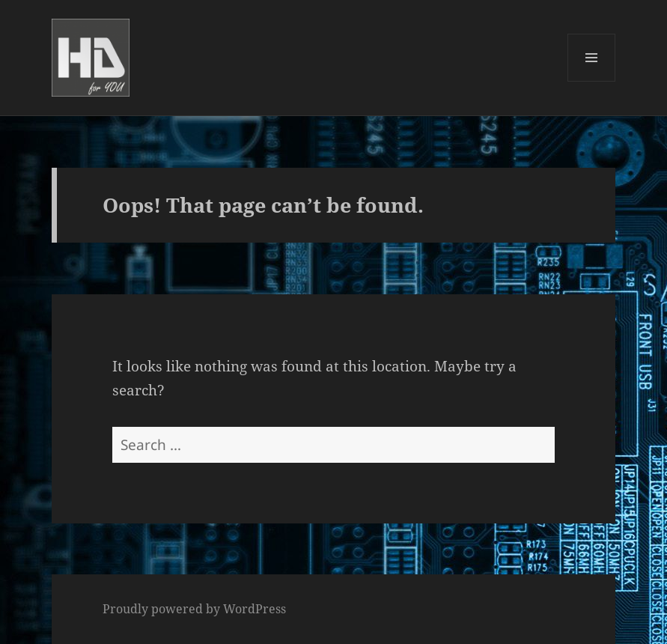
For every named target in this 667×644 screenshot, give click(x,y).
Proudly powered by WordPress (194, 609)
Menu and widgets (592, 81)
